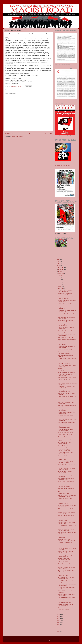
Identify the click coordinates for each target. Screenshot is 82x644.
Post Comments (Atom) (18, 136)
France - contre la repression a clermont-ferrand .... (66, 520)
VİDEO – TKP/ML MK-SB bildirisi (66, 435)
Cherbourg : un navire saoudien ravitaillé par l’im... (66, 503)
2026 (58, 253)
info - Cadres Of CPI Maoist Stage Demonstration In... (66, 571)
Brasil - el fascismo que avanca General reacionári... (66, 430)
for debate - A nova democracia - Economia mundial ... (66, 291)
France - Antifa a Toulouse (64, 456)
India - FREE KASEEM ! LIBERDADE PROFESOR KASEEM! (67, 496)
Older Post (48, 133)
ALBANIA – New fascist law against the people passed (67, 469)
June (60, 280)
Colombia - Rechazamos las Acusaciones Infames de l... (65, 543)
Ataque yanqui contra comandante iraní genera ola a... (66, 608)
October (60, 271)
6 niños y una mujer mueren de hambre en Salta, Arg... (66, 552)
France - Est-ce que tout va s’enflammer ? (65, 537)
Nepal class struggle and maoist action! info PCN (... (66, 321)
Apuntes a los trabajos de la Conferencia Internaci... (65, 450)
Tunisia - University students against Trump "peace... (67, 513)
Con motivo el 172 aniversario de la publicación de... (67, 387)
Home (29, 133)
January (60, 612)
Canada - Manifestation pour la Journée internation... (66, 453)
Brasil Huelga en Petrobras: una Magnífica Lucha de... (66, 391)
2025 (58, 255)
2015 (58, 623)
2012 (58, 629)
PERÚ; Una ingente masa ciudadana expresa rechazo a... (67, 585)
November (61, 269)
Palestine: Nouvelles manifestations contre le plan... (67, 523)
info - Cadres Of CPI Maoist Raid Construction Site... (66, 575)
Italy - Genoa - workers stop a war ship (67, 400)
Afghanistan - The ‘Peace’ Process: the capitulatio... (67, 465)
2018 (58, 616)
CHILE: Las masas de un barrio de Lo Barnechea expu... (67, 509)
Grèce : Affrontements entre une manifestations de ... (66, 492)
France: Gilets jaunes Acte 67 (65, 350)
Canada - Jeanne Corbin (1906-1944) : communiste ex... (67, 359)
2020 (58, 265)
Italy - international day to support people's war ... (66, 516)
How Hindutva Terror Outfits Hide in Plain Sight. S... (67, 598)
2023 (58, 259)
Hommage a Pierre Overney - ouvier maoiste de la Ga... (67, 413)
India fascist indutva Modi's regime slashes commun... (66, 318)
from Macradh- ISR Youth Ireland (66, 338)
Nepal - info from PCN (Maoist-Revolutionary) (66, 375)
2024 (58, 257)
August (60, 276)
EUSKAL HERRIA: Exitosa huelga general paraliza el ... (66, 605)
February (61, 288)
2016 (58, 621)
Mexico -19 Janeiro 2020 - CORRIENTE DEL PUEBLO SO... (67, 540)
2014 (58, 625)
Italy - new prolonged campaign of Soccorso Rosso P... (66, 479)
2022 (58, 261)
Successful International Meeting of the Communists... (67, 568)
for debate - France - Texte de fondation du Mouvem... (65, 486)
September (61, 274)
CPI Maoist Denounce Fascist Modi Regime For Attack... (67, 335)
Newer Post (9, 133)
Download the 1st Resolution (62, 164)
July (59, 278)
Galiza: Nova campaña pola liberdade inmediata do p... (67, 366)
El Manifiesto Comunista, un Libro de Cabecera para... (67, 328)
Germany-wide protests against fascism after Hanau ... (66, 416)
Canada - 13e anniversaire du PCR (67, 546)
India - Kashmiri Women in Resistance (67, 378)
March (60, 286)
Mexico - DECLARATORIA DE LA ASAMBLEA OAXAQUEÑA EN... (67, 304)
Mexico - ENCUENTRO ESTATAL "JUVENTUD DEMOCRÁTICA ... (67, 499)
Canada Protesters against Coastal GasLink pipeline (67, 331)
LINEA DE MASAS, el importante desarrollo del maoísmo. (66, 602)
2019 (58, 614)
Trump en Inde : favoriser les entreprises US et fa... (65, 294)
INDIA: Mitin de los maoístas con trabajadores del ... (66, 482)
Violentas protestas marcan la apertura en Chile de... (65, 363)
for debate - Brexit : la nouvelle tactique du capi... (65, 443)
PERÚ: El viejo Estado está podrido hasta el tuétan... (67, 325)
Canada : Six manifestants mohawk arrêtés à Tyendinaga (67, 353)
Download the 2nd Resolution (62, 166)
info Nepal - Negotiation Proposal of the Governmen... (67, 556)
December (61, 267)
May (60, 282)
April (60, 284)
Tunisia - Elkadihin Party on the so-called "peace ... (67, 595)
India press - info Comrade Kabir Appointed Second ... (66, 489)
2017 (58, 619)
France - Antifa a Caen (64, 437)
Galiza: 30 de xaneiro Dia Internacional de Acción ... (65, 564)
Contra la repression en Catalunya (66, 372)
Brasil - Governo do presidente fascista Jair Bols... (65, 472)
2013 (58, 627)
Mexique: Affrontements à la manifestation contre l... (65, 559)
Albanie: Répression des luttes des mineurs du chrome (66, 423)
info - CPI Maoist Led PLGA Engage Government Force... (67, 578)
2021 (58, 263)
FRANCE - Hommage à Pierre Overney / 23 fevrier (65, 462)
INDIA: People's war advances (65, 433)
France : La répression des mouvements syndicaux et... (65, 446)
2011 (58, 631)
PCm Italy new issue (63, 562)
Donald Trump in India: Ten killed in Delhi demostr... (67, 347)
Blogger (50, 640)
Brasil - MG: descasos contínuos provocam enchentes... (66, 530)
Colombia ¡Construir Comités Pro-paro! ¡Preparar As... (66, 298)
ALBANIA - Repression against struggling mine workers (66, 369)
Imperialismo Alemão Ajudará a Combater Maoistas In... (66, 427)
